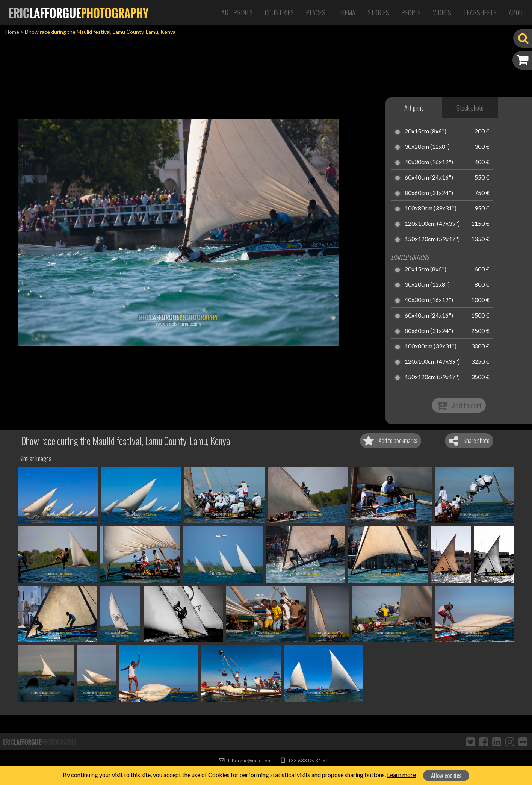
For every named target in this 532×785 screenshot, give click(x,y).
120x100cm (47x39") (432, 224)
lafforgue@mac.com (245, 761)
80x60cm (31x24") (429, 193)
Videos (442, 12)
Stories (378, 12)
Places (316, 12)
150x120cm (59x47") (432, 239)
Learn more (401, 775)
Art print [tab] (414, 108)
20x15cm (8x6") (425, 132)
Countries (279, 12)
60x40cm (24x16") (429, 178)
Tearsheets (480, 12)
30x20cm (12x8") (427, 147)
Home (12, 32)
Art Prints (237, 12)
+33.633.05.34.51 (305, 761)
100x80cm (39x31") (431, 209)
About (517, 12)
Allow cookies (446, 776)
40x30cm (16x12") (429, 162)
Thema (346, 12)
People (411, 12)
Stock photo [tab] (470, 108)
